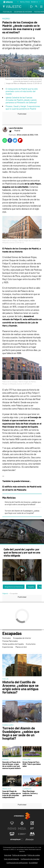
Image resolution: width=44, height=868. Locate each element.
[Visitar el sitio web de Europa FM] (22, 834)
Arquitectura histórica (14, 587)
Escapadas (12, 634)
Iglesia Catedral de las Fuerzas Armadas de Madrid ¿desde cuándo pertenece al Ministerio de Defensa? (21, 100)
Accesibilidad (33, 863)
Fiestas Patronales (10, 641)
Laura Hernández (16, 128)
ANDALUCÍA (7, 789)
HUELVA (5, 679)
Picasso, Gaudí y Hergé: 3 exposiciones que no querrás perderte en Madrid (23, 107)
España (31, 587)
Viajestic (5, 593)
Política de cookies (34, 855)
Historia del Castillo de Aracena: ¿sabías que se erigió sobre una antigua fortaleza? (23, 503)
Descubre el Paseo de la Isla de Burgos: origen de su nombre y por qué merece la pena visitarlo (11, 765)
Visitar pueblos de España (13, 644)
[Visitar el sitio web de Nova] (12, 829)
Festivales (7, 12)
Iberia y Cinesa (25, 2)
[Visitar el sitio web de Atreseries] (32, 829)
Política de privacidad (19, 855)
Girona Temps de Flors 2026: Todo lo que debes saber (32, 764)
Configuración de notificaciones (17, 863)
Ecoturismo (31, 644)
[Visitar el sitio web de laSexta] (22, 823)
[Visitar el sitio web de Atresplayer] (17, 839)
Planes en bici (21, 647)
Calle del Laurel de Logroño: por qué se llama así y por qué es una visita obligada (22, 552)
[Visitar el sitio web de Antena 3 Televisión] (12, 823)
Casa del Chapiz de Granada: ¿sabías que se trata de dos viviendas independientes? (12, 794)
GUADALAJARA (8, 725)
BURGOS (5, 759)
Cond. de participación (11, 859)
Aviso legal (8, 855)
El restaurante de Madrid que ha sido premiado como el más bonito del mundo (22, 91)
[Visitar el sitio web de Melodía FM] (32, 834)
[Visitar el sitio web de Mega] (22, 829)
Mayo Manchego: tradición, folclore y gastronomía (30, 793)
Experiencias (8, 647)
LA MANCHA (27, 789)
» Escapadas (13, 593)
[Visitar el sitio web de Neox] (32, 823)
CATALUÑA (26, 759)
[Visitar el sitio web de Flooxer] (30, 839)
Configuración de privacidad (30, 859)
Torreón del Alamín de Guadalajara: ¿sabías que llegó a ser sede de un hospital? (22, 512)
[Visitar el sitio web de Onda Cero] (12, 834)
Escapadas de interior (23, 12)
